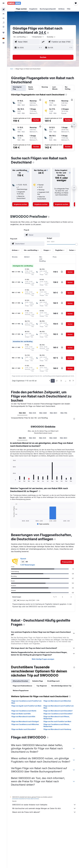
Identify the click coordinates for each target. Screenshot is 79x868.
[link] (20, 204)
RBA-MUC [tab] (54, 413)
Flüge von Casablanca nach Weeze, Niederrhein (57, 725)
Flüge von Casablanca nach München (25, 724)
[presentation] (48, 33)
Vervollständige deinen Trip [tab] (61, 686)
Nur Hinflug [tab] (68, 88)
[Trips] (3, 33)
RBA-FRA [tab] (64, 413)
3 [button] (61, 381)
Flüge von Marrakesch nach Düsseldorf (58, 711)
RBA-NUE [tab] (22, 413)
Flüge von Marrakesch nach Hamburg (57, 729)
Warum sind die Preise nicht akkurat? (44, 812)
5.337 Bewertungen (28, 565)
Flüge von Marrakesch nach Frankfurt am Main (59, 707)
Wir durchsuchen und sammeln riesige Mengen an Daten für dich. (44, 808)
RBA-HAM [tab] (43, 413)
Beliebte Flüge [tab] (38, 681)
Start (12, 69)
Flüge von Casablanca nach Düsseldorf (58, 714)
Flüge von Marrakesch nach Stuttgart (25, 721)
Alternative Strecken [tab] (20, 681)
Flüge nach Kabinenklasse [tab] (22, 686)
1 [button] (53, 381)
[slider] (77, 244)
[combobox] (51, 37)
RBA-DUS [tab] (33, 413)
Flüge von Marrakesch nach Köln (23, 717)
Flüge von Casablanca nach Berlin (24, 711)
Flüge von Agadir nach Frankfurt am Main (26, 706)
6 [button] (70, 381)
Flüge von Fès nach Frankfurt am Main (57, 721)
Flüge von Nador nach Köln (21, 714)
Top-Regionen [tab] (42, 686)
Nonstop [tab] (45, 87)
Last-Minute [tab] (55, 88)
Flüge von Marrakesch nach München (57, 701)
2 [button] (57, 381)
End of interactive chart (12, 480)
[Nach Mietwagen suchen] (3, 18)
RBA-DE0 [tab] (22, 438)
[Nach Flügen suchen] (3, 9)
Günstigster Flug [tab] (17, 88)
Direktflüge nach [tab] (53, 681)
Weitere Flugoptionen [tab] (21, 690)
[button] (3, 3)
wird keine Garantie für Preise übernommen (26, 799)
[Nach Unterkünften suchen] (3, 14)
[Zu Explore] (3, 27)
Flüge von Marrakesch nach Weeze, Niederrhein (57, 718)
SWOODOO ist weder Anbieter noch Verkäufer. (44, 805)
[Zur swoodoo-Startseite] (14, 3)
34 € (42, 32)
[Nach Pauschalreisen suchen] (3, 22)
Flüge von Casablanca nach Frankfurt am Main (26, 702)
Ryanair (23, 559)
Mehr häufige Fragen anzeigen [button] (43, 659)
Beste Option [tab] (31, 88)
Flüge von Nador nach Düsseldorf (24, 729)
